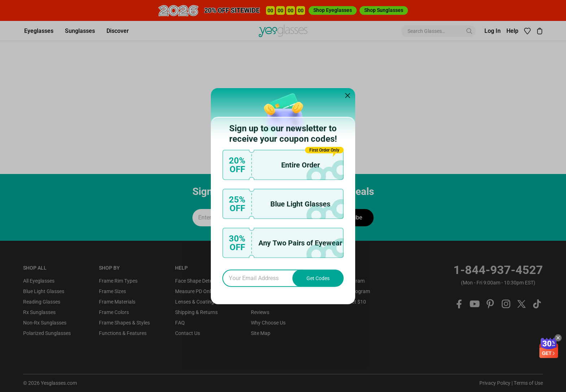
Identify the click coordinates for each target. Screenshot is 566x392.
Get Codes (318, 278)
